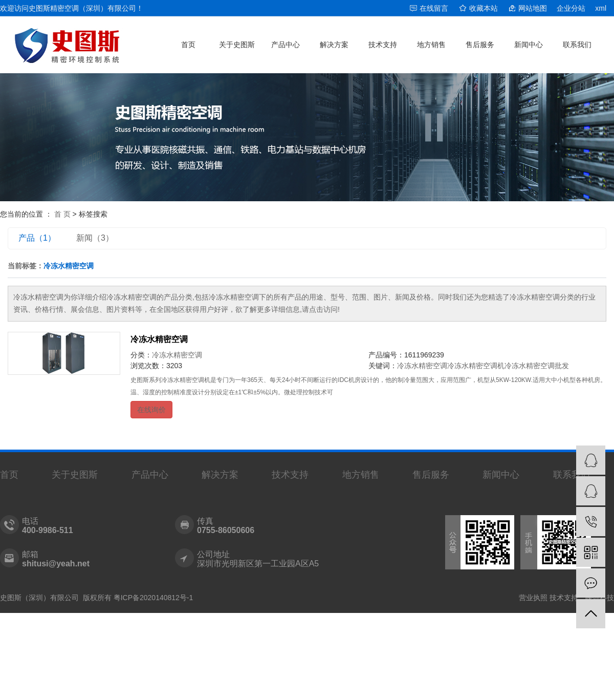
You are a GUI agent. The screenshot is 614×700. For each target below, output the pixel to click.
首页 (188, 45)
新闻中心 (529, 45)
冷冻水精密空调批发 (537, 366)
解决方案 (334, 45)
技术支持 (383, 45)
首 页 (62, 214)
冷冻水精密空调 (159, 339)
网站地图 (533, 8)
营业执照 (533, 598)
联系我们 (577, 45)
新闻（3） (95, 238)
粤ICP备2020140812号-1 (153, 598)
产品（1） (37, 238)
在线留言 (434, 8)
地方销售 (431, 45)
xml (601, 8)
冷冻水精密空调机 (476, 366)
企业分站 (571, 8)
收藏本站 (484, 8)
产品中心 (286, 45)
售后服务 (480, 45)
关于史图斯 (237, 45)
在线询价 (151, 410)
